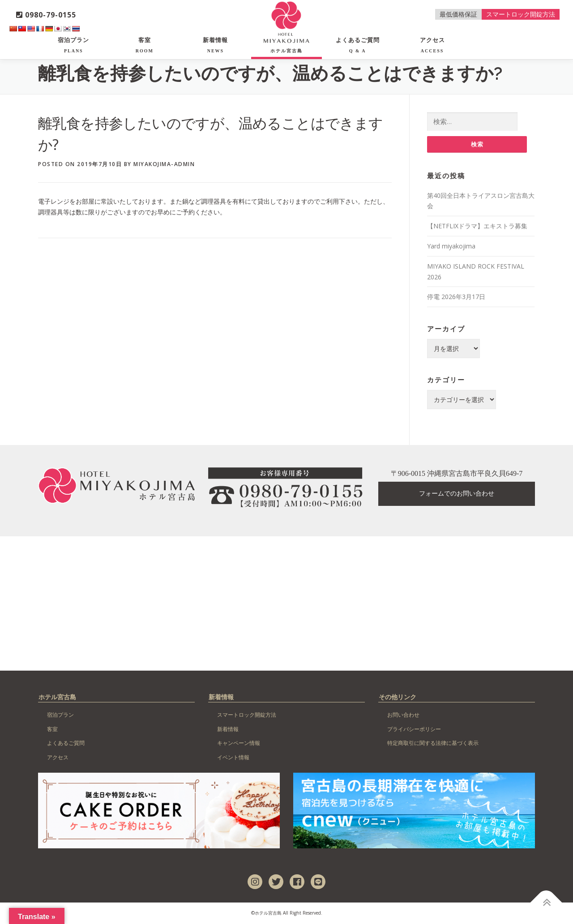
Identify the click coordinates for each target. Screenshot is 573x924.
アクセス (432, 45)
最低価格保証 (458, 14)
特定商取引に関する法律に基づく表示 (433, 743)
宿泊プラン (73, 45)
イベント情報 (233, 758)
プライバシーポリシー (414, 729)
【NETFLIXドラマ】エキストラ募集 (477, 226)
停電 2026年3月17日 (456, 297)
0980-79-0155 (46, 15)
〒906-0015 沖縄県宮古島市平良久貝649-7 (457, 474)
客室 (145, 45)
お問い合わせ (403, 715)
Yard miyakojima (451, 246)
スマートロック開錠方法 (521, 14)
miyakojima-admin (164, 164)
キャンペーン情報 (239, 743)
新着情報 (215, 45)
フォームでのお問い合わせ (457, 494)
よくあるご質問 (358, 45)
